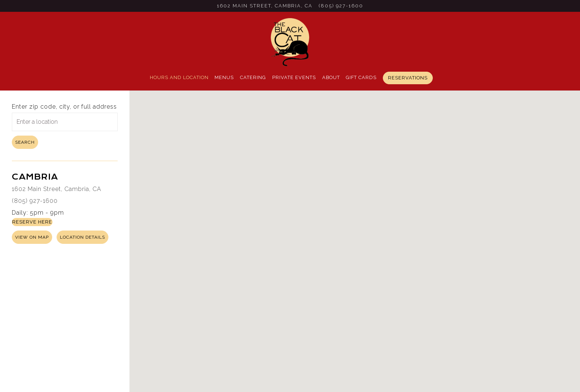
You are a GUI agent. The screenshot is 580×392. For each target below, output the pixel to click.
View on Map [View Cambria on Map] (32, 237)
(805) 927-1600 (35, 201)
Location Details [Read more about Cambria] (82, 237)
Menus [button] (224, 77)
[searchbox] (65, 122)
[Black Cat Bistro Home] (290, 42)
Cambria (35, 177)
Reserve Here (32, 222)
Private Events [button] (294, 77)
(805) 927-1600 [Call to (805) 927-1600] (341, 6)
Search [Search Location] (25, 142)
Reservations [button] (408, 78)
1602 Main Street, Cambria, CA (57, 189)
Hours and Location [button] (179, 77)
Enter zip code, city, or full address (64, 107)
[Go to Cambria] (265, 6)
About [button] (331, 77)
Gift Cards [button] (361, 77)
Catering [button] (253, 77)
